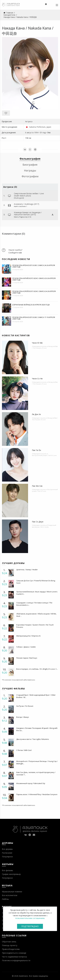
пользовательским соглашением (30, 918)
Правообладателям (11, 949)
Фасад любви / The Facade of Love (45, 347)
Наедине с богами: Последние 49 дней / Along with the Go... (37, 729)
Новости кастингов (16, 335)
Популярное (7, 857)
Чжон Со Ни (37, 379)
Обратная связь (9, 942)
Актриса (29, 121)
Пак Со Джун (38, 522)
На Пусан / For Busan (25, 706)
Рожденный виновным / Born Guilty (44, 526)
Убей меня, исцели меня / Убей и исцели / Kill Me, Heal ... (36, 615)
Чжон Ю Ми (37, 343)
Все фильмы (7, 870)
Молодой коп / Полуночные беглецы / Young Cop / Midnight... (37, 762)
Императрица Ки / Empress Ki (28, 636)
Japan (49, 127)
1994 (36, 133)
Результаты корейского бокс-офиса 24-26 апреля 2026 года (34, 292)
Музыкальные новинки (12, 892)
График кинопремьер (11, 874)
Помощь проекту (10, 945)
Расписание (7, 853)
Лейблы (5, 899)
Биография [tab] (30, 165)
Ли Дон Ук (36, 414)
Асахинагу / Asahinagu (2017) (27, 204)
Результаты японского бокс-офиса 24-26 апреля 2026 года (34, 266)
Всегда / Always (23, 717)
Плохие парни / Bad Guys (27, 658)
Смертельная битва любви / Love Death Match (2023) (29, 195)
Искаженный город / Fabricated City (31, 783)
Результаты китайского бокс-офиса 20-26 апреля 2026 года (34, 279)
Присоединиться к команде (14, 953)
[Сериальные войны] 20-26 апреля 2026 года (31, 305)
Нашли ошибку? (15, 250)
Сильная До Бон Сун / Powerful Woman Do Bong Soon (36, 582)
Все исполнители (10, 895)
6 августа (29, 133)
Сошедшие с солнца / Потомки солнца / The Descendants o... (34, 604)
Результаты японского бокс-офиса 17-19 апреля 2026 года (34, 318)
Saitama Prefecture (37, 127)
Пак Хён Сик (37, 486)
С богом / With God (24, 750)
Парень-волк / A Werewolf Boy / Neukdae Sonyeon (37, 794)
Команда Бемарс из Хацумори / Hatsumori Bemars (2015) (28, 214)
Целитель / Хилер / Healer (27, 570)
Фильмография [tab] (30, 159)
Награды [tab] (30, 170)
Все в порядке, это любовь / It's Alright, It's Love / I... (37, 669)
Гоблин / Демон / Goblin (26, 647)
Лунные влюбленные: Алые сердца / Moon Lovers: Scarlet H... (37, 593)
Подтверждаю (30, 926)
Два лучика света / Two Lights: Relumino (33, 739)
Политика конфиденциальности (16, 960)
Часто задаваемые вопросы (14, 957)
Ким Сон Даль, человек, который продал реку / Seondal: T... (36, 773)
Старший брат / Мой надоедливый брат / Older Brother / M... (36, 696)
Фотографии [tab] (30, 176)
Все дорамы (7, 849)
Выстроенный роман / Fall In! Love (44, 455)
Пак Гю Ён (36, 450)
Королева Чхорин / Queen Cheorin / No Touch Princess (35, 626)
